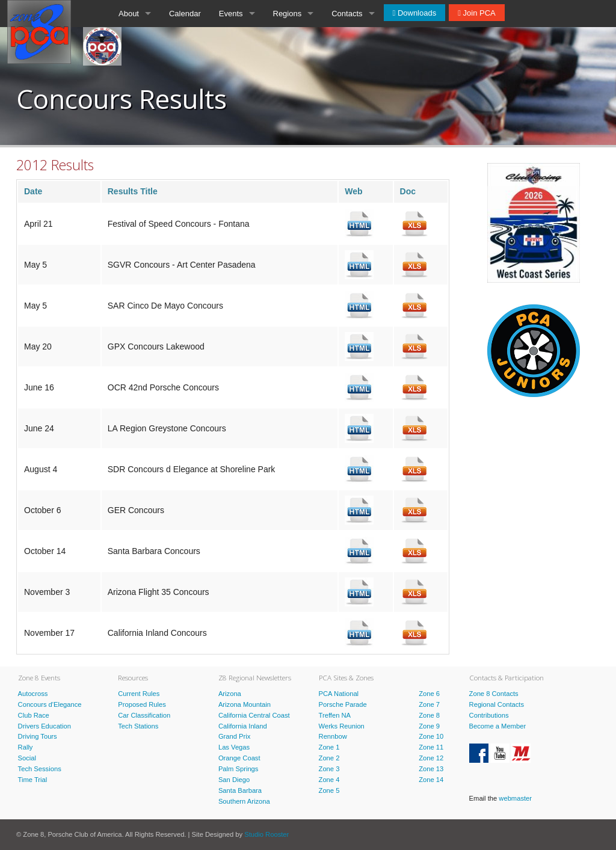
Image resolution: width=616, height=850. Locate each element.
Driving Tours (38, 736)
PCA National (339, 694)
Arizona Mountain (245, 704)
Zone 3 (329, 769)
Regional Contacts (497, 704)
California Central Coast (254, 715)
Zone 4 (329, 780)
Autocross (33, 694)
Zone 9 (429, 726)
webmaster (515, 798)
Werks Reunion (342, 726)
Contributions (489, 715)
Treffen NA (335, 715)
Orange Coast (239, 758)
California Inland (243, 726)
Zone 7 (429, 704)
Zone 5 (329, 790)
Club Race (34, 715)
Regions (288, 14)
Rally (26, 747)
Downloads (416, 13)
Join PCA (478, 13)
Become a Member (498, 726)
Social (27, 758)
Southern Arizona (244, 801)
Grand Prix (234, 736)
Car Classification (144, 715)
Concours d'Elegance (50, 704)
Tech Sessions (40, 769)
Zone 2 (329, 758)
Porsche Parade (343, 704)
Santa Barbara (240, 790)
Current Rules (139, 694)
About (129, 14)
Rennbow (333, 736)
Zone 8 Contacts (494, 694)
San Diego (234, 780)
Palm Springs (239, 769)
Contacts (347, 14)
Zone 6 (429, 694)
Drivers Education (45, 726)
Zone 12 (431, 758)
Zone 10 (431, 736)
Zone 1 (329, 747)
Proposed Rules (142, 704)
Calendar (185, 14)
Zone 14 (431, 780)
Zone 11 (431, 747)
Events (231, 14)
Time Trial (33, 780)
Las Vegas (234, 747)
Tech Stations (138, 726)
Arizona (230, 694)
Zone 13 (431, 769)
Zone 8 (429, 715)
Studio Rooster (266, 834)
